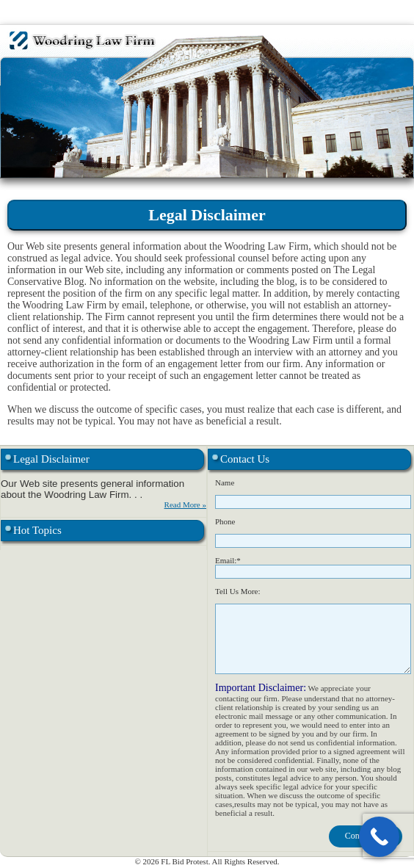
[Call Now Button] (379, 837)
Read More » (185, 504)
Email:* (228, 560)
